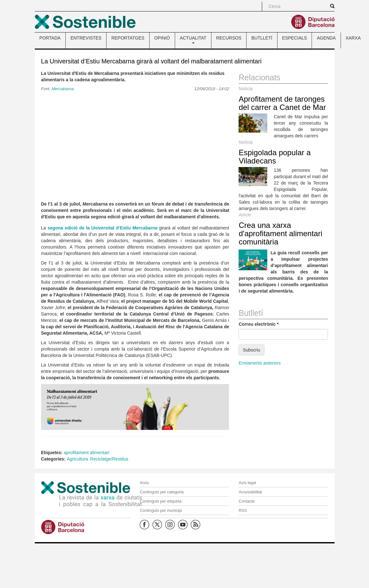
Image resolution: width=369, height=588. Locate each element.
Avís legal (247, 483)
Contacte (247, 501)
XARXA (353, 38)
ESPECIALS (295, 38)
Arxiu (144, 483)
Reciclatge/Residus (109, 459)
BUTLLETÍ (262, 38)
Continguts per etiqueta (160, 501)
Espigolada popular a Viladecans (275, 157)
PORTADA (50, 38)
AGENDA (326, 38)
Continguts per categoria (162, 492)
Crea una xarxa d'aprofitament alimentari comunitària (280, 234)
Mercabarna (63, 89)
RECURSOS (229, 38)
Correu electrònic (258, 324)
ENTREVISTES (86, 38)
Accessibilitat (250, 492)
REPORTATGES (128, 38)
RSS (243, 511)
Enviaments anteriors (260, 363)
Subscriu (251, 350)
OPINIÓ (162, 38)
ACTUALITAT (193, 40)
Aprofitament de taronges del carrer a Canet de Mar (282, 103)
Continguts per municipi (161, 511)
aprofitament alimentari (86, 453)
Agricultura (77, 459)
